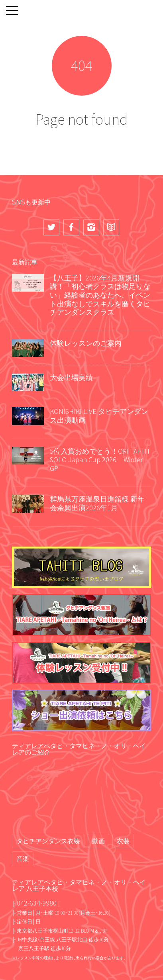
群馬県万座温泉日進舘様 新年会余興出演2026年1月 (97, 503)
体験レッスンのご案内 (86, 343)
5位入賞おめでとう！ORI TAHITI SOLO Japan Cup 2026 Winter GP (100, 460)
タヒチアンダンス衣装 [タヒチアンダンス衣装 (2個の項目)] (48, 841)
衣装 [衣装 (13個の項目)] (123, 841)
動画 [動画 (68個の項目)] (98, 841)
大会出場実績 (71, 377)
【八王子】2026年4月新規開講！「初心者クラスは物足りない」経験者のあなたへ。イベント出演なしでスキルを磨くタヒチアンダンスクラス (100, 295)
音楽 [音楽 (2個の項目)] (23, 858)
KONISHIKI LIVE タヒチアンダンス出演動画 (99, 416)
